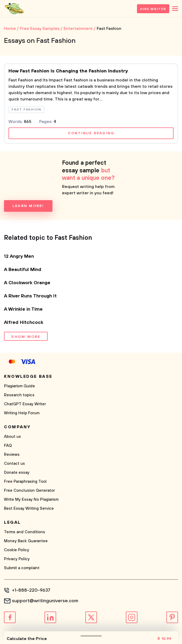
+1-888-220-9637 (31, 590)
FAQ (8, 446)
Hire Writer (153, 9)
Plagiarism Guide (19, 386)
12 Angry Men (19, 256)
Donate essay (17, 473)
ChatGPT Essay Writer (25, 404)
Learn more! (28, 206)
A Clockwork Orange (27, 283)
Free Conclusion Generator (29, 491)
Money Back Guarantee (26, 541)
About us (12, 437)
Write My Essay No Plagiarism (31, 500)
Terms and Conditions (25, 532)
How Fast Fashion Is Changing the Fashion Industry (68, 71)
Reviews (12, 455)
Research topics (19, 395)
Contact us (14, 464)
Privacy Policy (17, 559)
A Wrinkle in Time (23, 309)
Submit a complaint (22, 568)
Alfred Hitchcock (24, 323)
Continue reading (91, 133)
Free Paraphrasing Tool (25, 482)
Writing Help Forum (22, 413)
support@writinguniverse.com (45, 601)
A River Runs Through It (30, 296)
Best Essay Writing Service (29, 509)
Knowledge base (28, 376)
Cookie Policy (17, 550)
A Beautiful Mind (23, 270)
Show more (26, 337)
